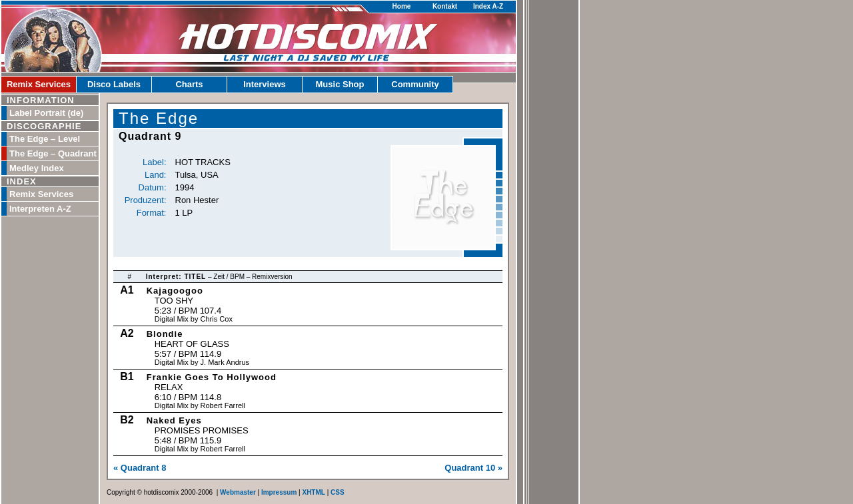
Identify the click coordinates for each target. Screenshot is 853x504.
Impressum (279, 492)
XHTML (313, 492)
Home (402, 6)
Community (415, 84)
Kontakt (445, 6)
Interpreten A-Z (40, 209)
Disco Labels (114, 84)
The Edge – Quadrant (53, 153)
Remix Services (39, 84)
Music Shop (340, 84)
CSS (338, 492)
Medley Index (37, 168)
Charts (189, 84)
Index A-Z (488, 6)
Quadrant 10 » (473, 468)
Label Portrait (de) (46, 113)
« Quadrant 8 (140, 468)
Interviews (265, 84)
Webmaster (238, 492)
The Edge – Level (45, 139)
